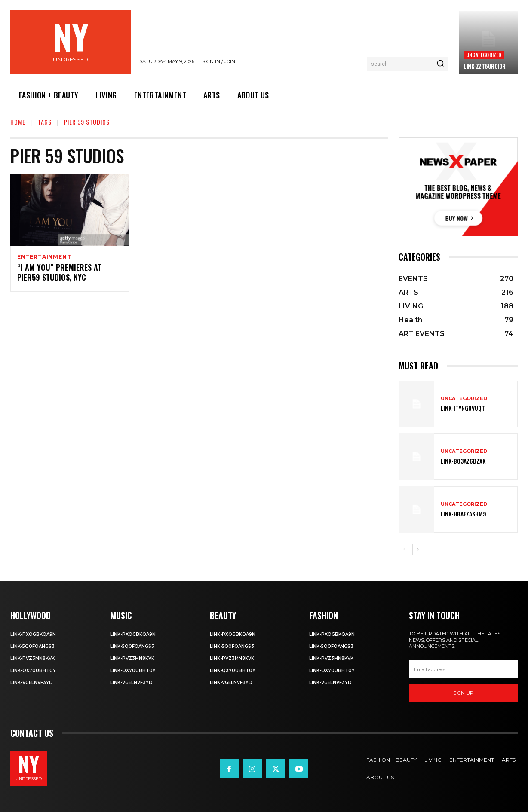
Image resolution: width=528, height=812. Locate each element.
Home (18, 122)
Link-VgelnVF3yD (32, 682)
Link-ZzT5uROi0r (485, 66)
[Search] (440, 64)
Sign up (463, 693)
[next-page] (418, 549)
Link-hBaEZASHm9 (464, 514)
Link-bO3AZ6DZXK (463, 461)
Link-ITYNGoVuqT (463, 408)
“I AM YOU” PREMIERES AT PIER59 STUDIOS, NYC (59, 273)
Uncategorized (484, 55)
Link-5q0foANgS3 (32, 646)
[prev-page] (404, 549)
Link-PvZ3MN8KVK (32, 658)
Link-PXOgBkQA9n (33, 634)
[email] (463, 669)
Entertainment (44, 257)
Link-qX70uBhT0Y (33, 670)
